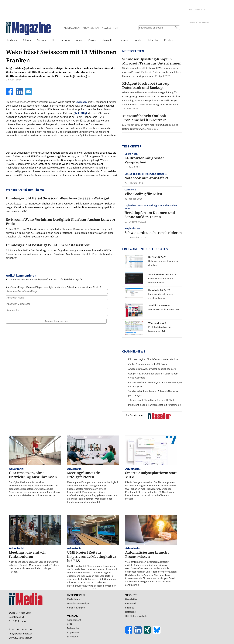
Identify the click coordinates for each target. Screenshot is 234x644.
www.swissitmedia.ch (21, 638)
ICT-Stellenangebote (136, 616)
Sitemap (130, 608)
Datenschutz (74, 628)
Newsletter (131, 599)
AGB (69, 624)
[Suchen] (176, 28)
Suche (140, 34)
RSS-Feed (130, 603)
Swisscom (82, 102)
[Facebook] (10, 94)
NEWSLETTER (110, 28)
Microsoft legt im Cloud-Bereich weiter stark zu (153, 359)
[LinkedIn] (20, 94)
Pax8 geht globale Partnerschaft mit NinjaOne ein (155, 405)
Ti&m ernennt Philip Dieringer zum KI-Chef (151, 400)
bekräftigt (81, 113)
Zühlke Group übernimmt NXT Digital (148, 364)
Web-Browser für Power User (164, 309)
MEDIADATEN (72, 28)
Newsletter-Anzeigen (78, 603)
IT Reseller (73, 637)
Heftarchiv (131, 612)
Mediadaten (73, 599)
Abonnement (74, 620)
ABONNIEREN (91, 28)
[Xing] (148, 633)
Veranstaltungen (76, 608)
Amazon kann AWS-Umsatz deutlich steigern (152, 369)
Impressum (73, 632)
